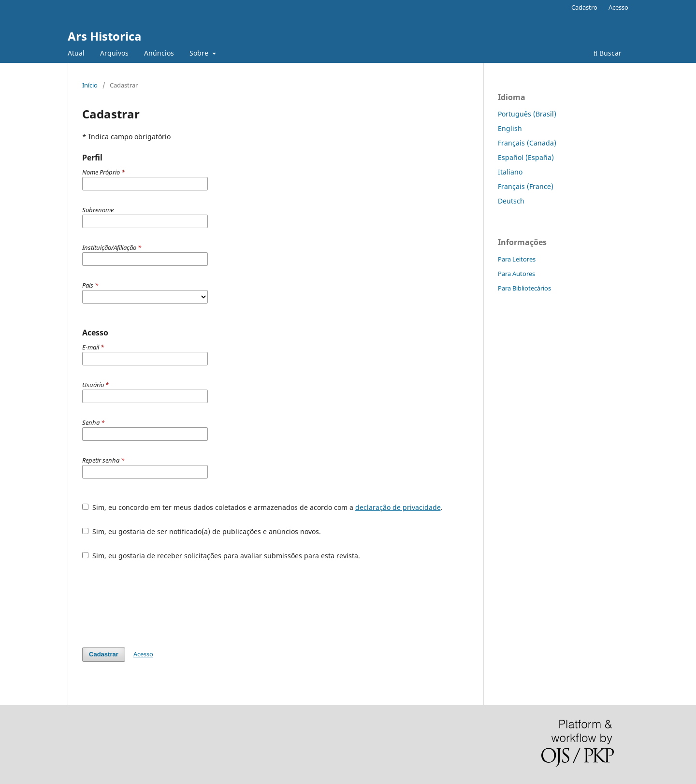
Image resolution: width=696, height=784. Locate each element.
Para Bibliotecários (524, 288)
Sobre (200, 53)
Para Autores (516, 274)
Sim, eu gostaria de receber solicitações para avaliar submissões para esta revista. (221, 556)
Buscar (608, 53)
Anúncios (159, 53)
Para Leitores (517, 259)
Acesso (618, 7)
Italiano (510, 172)
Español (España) (526, 157)
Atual (76, 53)
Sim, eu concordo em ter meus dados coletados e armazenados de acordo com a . (262, 507)
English (510, 128)
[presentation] (156, 604)
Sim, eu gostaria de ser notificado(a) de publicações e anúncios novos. (202, 531)
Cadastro (584, 7)
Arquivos (114, 53)
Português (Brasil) (527, 114)
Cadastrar (104, 654)
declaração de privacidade (398, 507)
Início (90, 85)
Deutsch (511, 201)
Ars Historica (105, 36)
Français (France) (526, 186)
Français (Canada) (527, 143)
